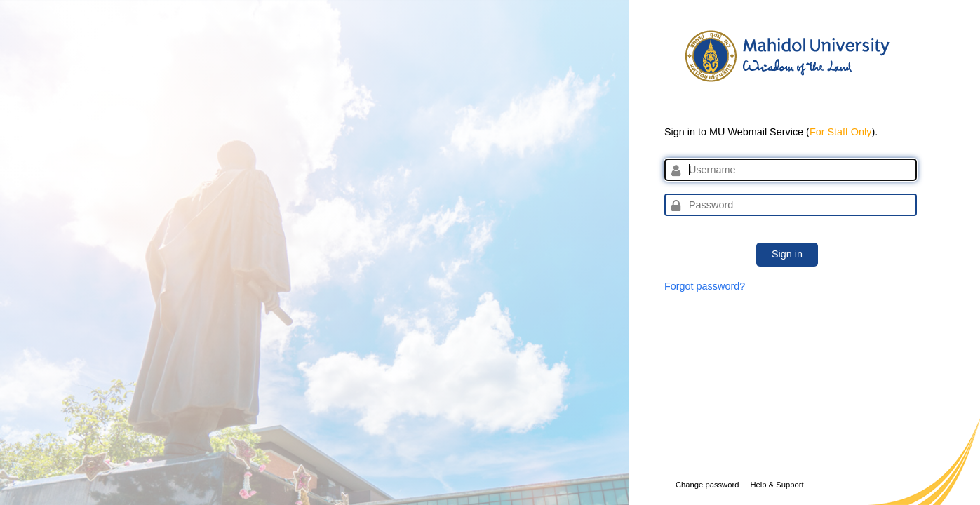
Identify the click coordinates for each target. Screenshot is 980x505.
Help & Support (777, 485)
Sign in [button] (787, 254)
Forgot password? (705, 286)
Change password (707, 485)
